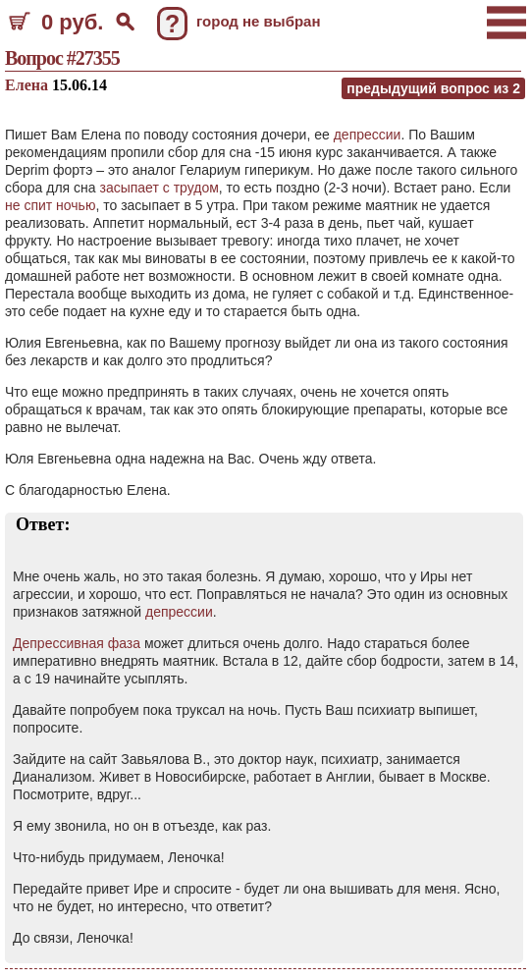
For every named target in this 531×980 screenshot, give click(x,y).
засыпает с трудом (159, 188)
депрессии (368, 135)
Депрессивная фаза (77, 643)
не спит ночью (50, 205)
